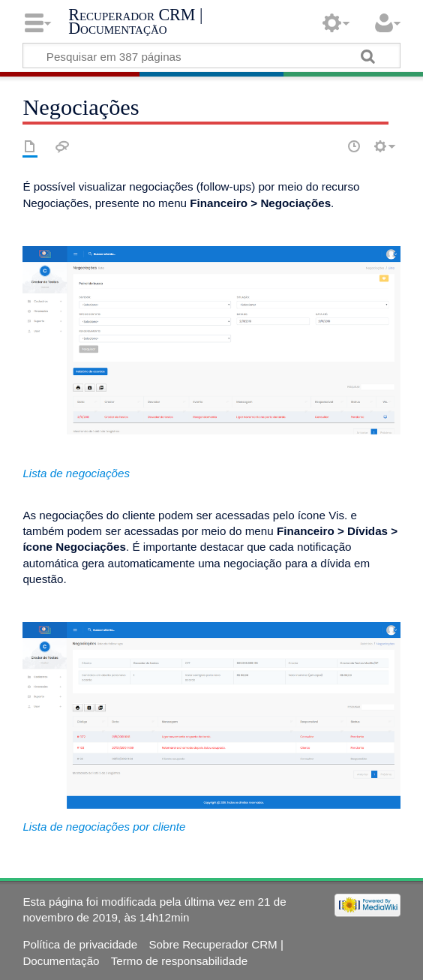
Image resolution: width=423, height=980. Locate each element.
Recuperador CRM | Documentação (135, 21)
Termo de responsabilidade (179, 961)
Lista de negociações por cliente (104, 827)
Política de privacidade (80, 944)
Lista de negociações (76, 473)
